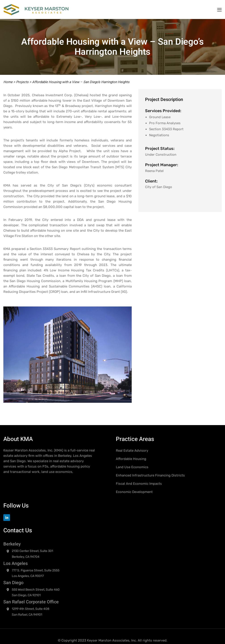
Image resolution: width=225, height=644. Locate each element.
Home (8, 82)
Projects (22, 82)
